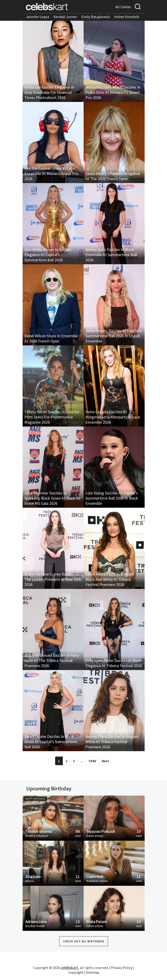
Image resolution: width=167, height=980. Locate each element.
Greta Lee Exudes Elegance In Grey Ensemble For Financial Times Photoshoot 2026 (49, 92)
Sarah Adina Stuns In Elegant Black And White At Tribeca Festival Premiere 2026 (110, 579)
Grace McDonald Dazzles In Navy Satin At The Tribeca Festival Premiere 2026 (52, 660)
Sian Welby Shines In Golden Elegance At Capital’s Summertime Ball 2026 (48, 255)
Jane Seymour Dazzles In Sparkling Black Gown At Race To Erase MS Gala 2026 (52, 498)
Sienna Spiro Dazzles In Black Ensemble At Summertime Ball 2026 (111, 255)
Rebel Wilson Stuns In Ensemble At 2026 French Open (51, 338)
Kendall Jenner (65, 17)
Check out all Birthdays (84, 941)
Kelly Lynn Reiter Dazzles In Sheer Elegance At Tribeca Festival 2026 (114, 663)
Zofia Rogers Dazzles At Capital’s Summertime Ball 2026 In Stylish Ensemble (113, 336)
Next (105, 761)
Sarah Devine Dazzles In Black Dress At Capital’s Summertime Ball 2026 (51, 742)
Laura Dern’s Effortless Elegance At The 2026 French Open (113, 176)
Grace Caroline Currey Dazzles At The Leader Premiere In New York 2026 (53, 579)
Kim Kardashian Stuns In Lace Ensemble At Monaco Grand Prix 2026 (52, 173)
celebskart (69, 967)
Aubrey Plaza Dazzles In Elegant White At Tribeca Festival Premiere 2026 (112, 742)
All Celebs (123, 7)
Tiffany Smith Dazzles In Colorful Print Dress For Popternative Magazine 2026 (52, 417)
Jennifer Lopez (38, 17)
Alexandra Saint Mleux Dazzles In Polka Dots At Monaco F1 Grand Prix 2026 (113, 92)
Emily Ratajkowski (96, 17)
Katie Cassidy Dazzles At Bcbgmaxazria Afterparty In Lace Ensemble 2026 (113, 417)
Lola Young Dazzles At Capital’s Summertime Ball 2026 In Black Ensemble (112, 498)
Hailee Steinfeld (127, 17)
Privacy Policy (122, 968)
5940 (92, 761)
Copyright (76, 972)
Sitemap (93, 972)
